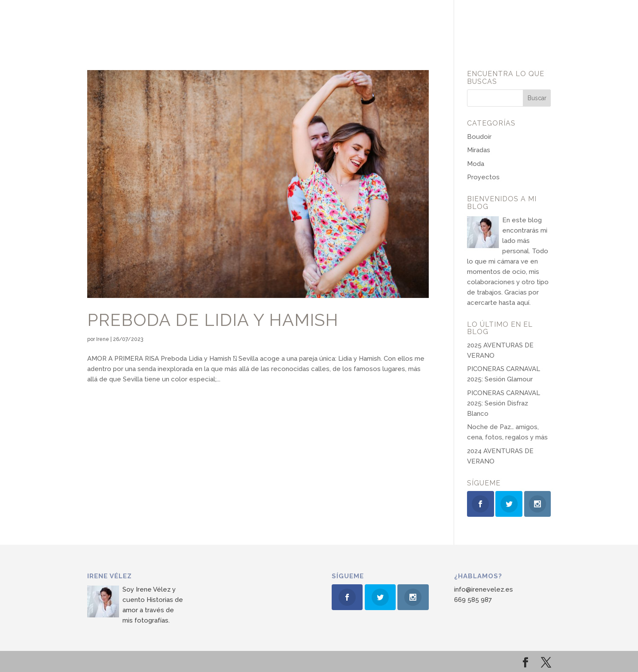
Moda (476, 164)
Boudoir (479, 137)
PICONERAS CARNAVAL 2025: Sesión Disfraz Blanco (504, 403)
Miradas (479, 150)
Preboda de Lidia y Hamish (213, 320)
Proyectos (483, 177)
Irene (103, 339)
